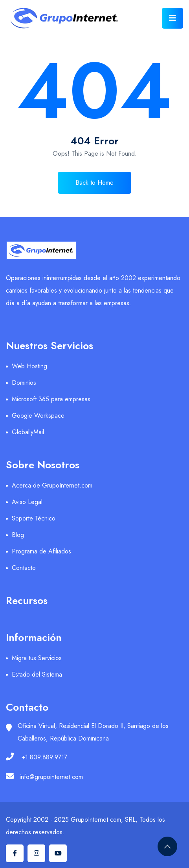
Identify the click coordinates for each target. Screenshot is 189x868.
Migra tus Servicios (37, 658)
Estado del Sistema (37, 674)
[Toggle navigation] (172, 18)
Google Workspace (38, 416)
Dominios (24, 383)
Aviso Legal (27, 502)
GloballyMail (28, 432)
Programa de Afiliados (41, 551)
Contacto (24, 568)
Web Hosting (29, 366)
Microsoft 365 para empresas (51, 399)
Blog (18, 535)
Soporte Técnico (34, 518)
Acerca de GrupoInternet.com (52, 485)
